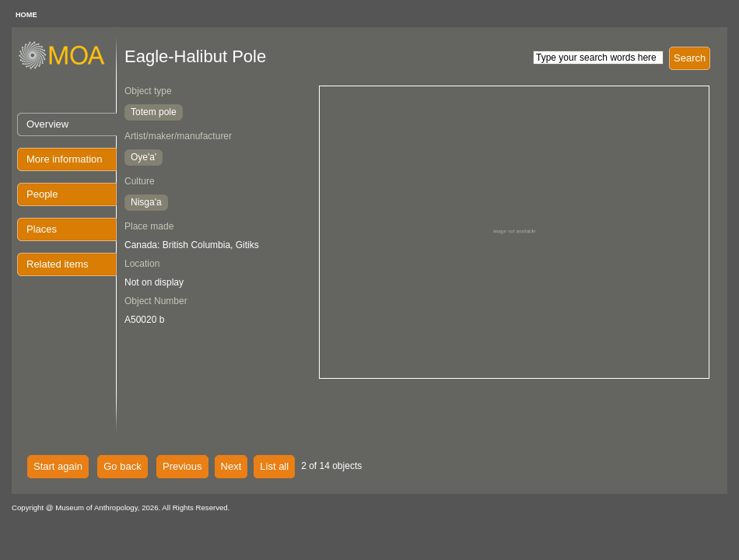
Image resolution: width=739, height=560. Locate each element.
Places (42, 229)
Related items (57, 264)
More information (65, 159)
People (42, 194)
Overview (47, 124)
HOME (26, 15)
